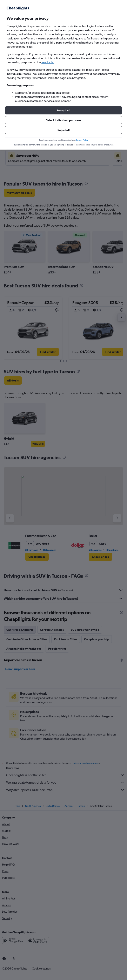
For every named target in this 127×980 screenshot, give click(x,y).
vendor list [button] (48, 62)
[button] (63, 110)
